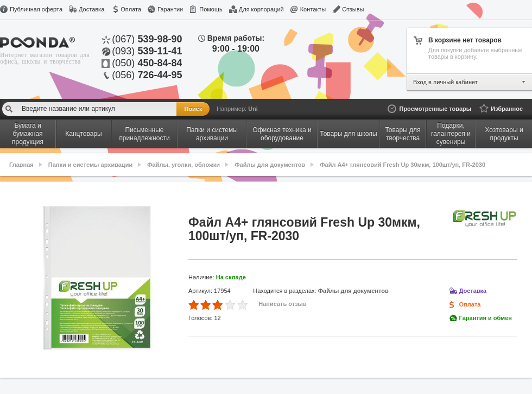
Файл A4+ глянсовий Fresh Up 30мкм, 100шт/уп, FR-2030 (403, 165)
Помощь (211, 9)
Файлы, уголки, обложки (183, 165)
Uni (253, 109)
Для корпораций (261, 9)
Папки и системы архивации (90, 165)
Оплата (131, 9)
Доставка (91, 9)
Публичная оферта (36, 9)
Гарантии (170, 9)
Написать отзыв (283, 304)
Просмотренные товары (435, 109)
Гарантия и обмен (486, 318)
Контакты (313, 9)
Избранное (507, 109)
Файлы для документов (270, 165)
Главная (21, 165)
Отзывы (353, 9)
